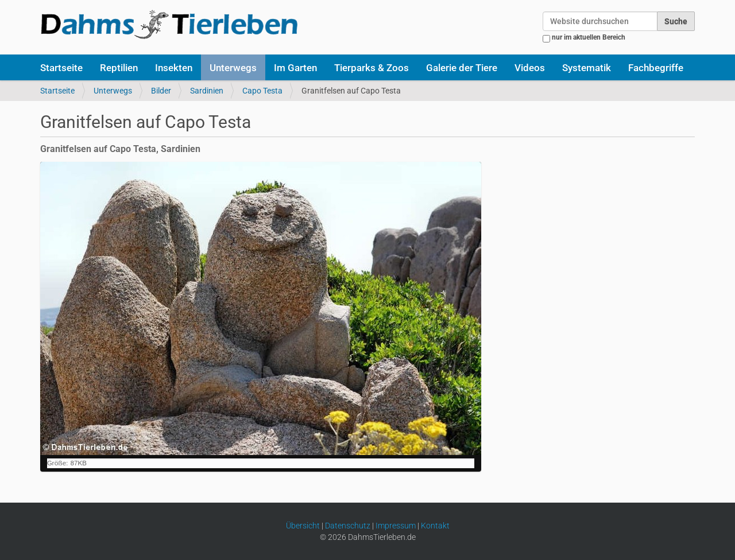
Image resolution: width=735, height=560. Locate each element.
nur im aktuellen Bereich (589, 37)
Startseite (61, 68)
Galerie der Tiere (462, 68)
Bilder (161, 91)
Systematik (587, 68)
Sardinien (207, 91)
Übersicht (303, 526)
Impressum (396, 526)
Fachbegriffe (656, 68)
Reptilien (119, 68)
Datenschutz (348, 526)
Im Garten (295, 68)
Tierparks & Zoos (372, 68)
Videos (530, 68)
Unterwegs (233, 68)
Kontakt (435, 526)
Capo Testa (262, 91)
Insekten (174, 68)
